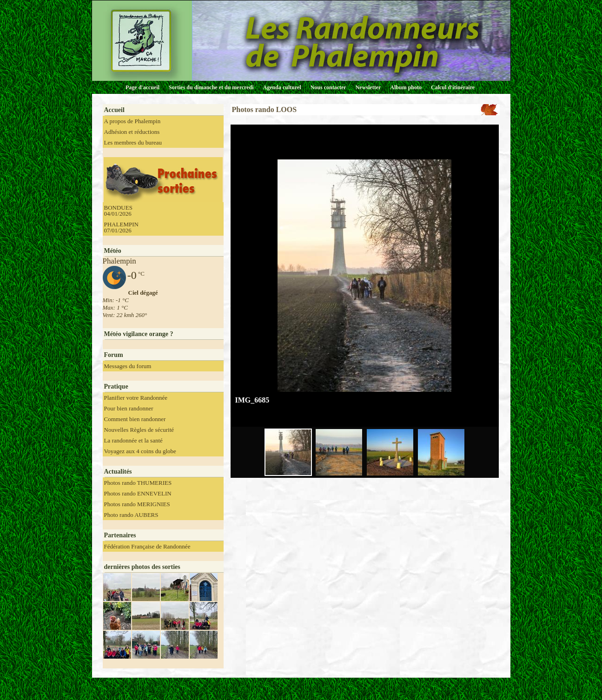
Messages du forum (128, 366)
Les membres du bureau (133, 142)
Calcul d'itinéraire (453, 87)
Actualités (118, 472)
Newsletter (368, 87)
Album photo (406, 87)
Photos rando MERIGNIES (137, 504)
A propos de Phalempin (132, 121)
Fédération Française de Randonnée (147, 546)
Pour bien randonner (129, 408)
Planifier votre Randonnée (136, 398)
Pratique (116, 386)
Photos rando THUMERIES (138, 483)
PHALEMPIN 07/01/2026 (121, 227)
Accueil (114, 110)
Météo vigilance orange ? (139, 334)
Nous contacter (328, 87)
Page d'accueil (142, 87)
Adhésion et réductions (132, 132)
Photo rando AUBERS (131, 515)
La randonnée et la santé (133, 440)
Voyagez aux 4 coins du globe (140, 451)
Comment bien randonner (135, 419)
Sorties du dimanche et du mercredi (211, 87)
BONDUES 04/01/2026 (118, 211)
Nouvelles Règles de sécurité (139, 430)
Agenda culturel (282, 87)
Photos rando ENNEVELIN (138, 493)
